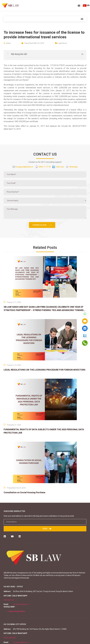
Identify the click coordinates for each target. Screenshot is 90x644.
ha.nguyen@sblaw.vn (21, 604)
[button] (79, 5)
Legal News (62, 43)
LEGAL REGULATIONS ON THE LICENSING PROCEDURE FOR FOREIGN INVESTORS (45, 370)
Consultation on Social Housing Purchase (24, 492)
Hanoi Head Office (17, 611)
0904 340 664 (9, 600)
